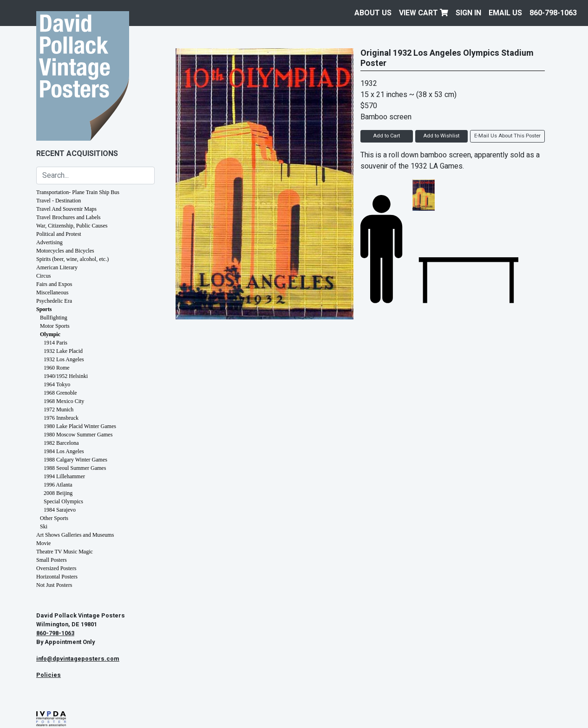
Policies (49, 675)
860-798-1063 (553, 13)
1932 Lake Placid (63, 351)
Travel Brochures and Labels (69, 217)
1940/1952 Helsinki (66, 376)
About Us (373, 13)
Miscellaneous (52, 292)
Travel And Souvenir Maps (66, 209)
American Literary (57, 267)
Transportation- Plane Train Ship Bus (78, 192)
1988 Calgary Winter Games (75, 460)
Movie (43, 543)
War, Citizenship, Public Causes (72, 226)
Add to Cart (386, 136)
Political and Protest (59, 234)
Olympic (50, 334)
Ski (44, 526)
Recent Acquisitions (77, 154)
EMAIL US (505, 13)
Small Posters (52, 560)
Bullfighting (54, 318)
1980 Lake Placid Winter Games (80, 426)
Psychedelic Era (54, 301)
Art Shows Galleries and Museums (75, 535)
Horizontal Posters (57, 577)
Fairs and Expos (54, 284)
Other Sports (54, 518)
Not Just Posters (54, 585)
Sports (44, 309)
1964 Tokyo (57, 384)
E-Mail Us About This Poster (507, 136)
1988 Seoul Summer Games (75, 468)
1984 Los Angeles (64, 451)
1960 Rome (57, 368)
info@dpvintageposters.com (78, 659)
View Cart (424, 13)
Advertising (49, 242)
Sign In (468, 13)
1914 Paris (56, 343)
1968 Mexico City (64, 401)
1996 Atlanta (58, 485)
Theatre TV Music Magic (65, 552)
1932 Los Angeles (64, 359)
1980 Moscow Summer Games (78, 435)
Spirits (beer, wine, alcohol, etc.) (72, 259)
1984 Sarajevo (60, 510)
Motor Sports (55, 326)
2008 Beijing (58, 493)
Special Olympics (63, 501)
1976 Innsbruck (61, 418)
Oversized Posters (56, 568)
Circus (43, 276)
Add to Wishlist (441, 136)
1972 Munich (59, 409)
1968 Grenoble (60, 393)
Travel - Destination (59, 201)
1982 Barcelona (61, 443)
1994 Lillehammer (64, 476)
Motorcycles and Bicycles (65, 251)
